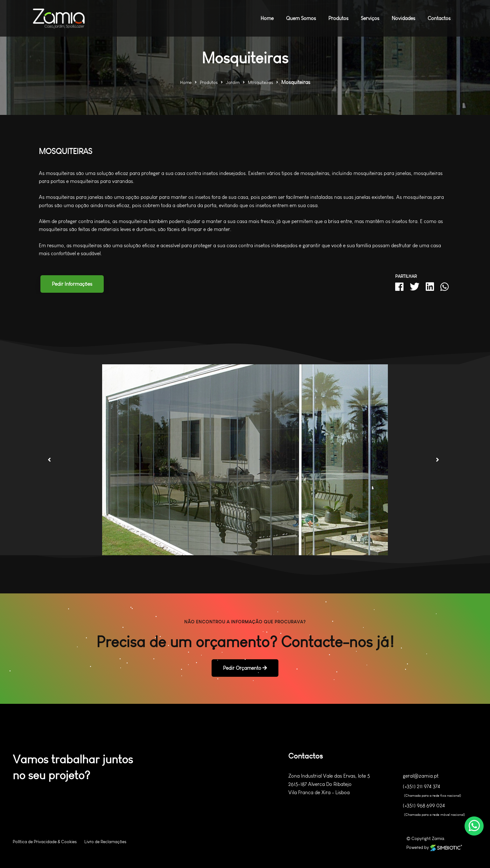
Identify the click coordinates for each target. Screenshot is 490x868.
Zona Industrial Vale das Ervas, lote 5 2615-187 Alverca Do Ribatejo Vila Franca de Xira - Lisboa (329, 784)
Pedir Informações (72, 284)
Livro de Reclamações (105, 842)
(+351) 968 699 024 (424, 806)
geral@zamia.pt (421, 776)
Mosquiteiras (260, 83)
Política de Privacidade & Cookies (45, 842)
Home (186, 83)
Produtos (209, 83)
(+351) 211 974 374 (421, 787)
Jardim (233, 83)
